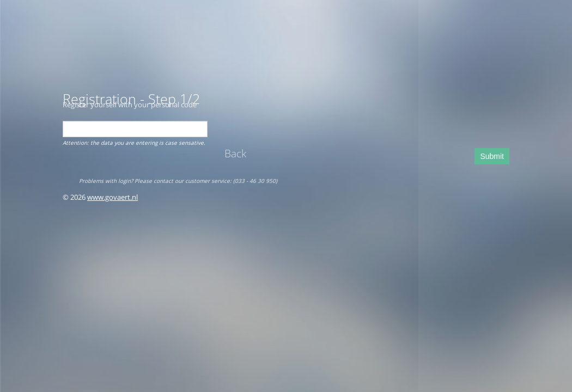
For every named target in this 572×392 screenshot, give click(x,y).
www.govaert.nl (112, 197)
